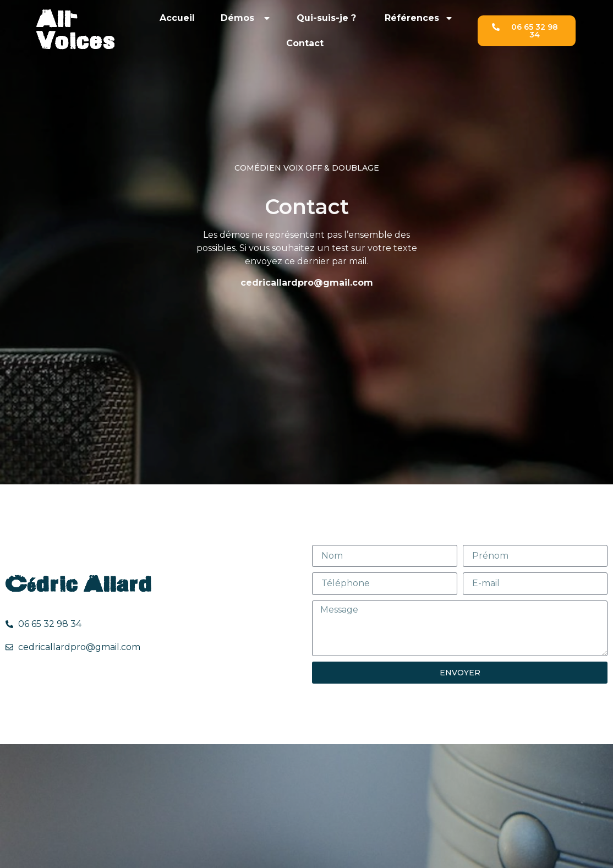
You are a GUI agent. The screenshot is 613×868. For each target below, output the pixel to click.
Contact (306, 43)
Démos (246, 18)
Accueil (177, 18)
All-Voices (75, 31)
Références (419, 18)
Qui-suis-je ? (328, 18)
